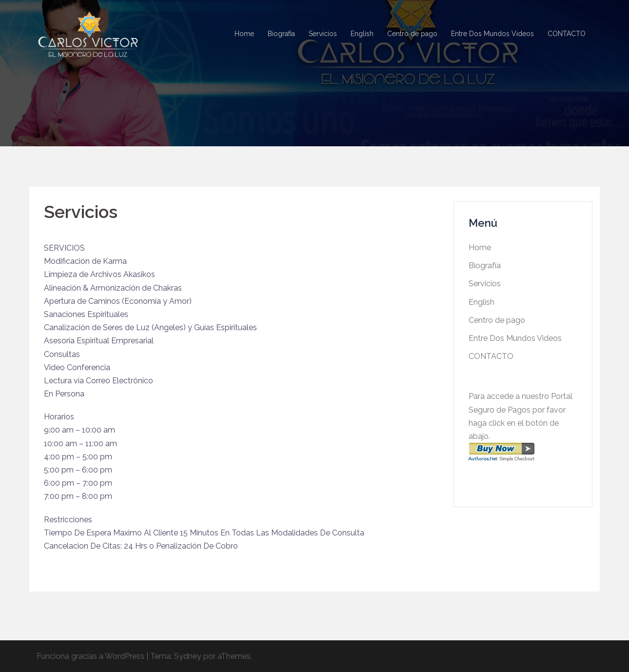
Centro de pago (412, 34)
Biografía (281, 34)
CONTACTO (567, 34)
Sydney (188, 656)
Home (244, 34)
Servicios (323, 34)
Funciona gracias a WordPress (90, 656)
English (362, 34)
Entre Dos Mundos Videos (492, 34)
